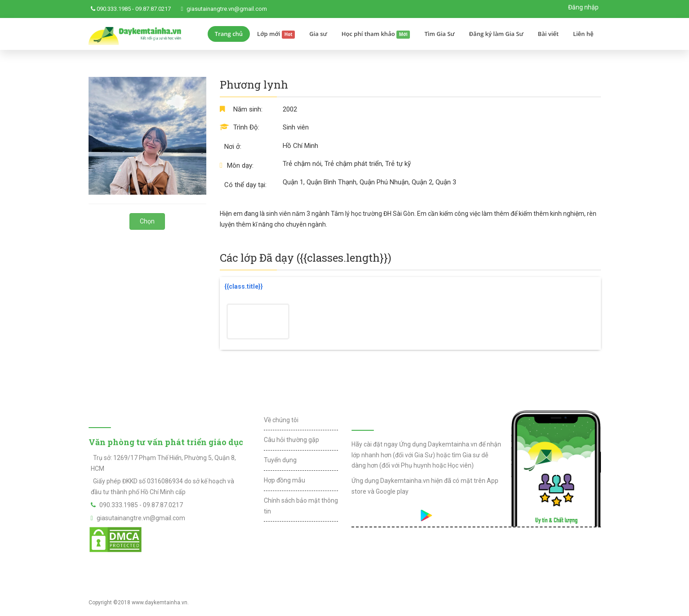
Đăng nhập (583, 7)
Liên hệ (583, 34)
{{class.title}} (244, 286)
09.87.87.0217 (153, 9)
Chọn (147, 221)
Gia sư (318, 34)
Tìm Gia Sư (439, 34)
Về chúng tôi (281, 420)
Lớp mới (276, 34)
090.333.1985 (114, 9)
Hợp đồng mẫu (284, 480)
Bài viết (548, 34)
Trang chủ (229, 34)
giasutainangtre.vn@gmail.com (227, 9)
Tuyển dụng (280, 460)
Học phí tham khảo (376, 34)
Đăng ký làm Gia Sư (496, 34)
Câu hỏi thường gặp (291, 440)
